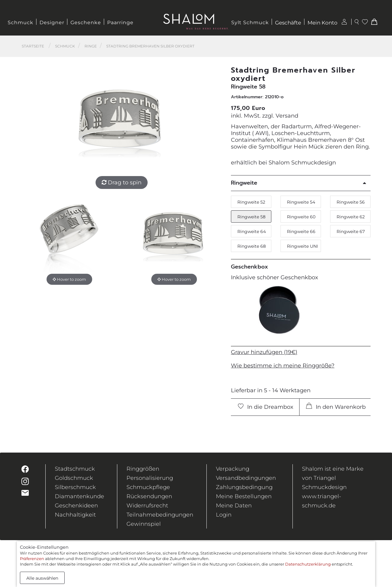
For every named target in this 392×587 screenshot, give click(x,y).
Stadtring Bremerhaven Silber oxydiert (150, 46)
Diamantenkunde (79, 496)
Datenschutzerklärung (308, 564)
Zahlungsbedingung (244, 487)
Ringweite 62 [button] (351, 217)
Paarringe (120, 23)
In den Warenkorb (336, 406)
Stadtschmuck (75, 469)
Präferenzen (32, 559)
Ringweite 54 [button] (301, 202)
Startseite (33, 46)
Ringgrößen (143, 469)
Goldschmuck (74, 478)
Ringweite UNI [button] (302, 246)
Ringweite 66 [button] (301, 231)
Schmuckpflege (148, 487)
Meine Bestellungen (244, 496)
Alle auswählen (42, 578)
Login (224, 515)
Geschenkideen (76, 506)
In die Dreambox (266, 407)
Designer (52, 23)
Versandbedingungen (246, 478)
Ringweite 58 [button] (251, 217)
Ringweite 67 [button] (351, 231)
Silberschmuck (75, 487)
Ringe (91, 46)
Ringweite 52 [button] (251, 202)
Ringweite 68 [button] (252, 246)
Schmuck (21, 23)
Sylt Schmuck (250, 23)
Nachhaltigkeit (75, 515)
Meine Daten (234, 506)
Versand (287, 116)
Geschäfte (288, 23)
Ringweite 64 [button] (252, 231)
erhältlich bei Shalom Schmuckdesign (283, 163)
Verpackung (233, 469)
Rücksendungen (149, 496)
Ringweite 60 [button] (301, 217)
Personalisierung (150, 478)
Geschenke (86, 23)
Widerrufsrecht (147, 506)
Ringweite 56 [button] (351, 202)
